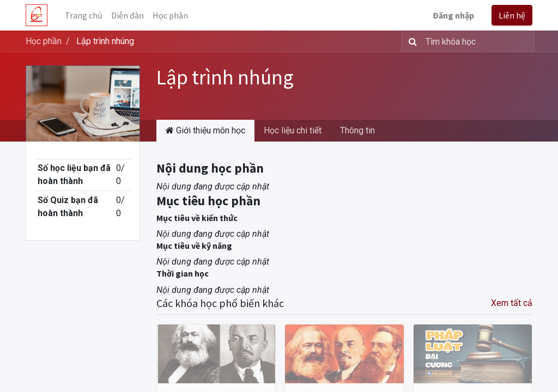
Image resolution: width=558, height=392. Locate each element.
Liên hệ (512, 15)
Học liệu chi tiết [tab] (293, 130)
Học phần (44, 41)
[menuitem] (84, 15)
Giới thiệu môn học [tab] (205, 130)
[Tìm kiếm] (411, 41)
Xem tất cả (512, 303)
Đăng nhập (453, 15)
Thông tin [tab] (357, 130)
